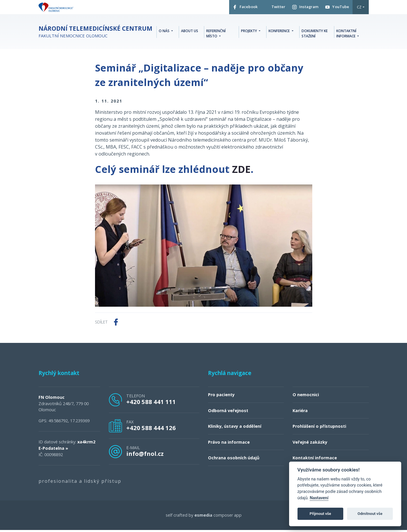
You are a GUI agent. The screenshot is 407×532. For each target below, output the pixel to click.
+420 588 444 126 (151, 430)
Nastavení (319, 498)
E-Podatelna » (53, 450)
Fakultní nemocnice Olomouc (95, 34)
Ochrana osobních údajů (234, 460)
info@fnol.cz (145, 456)
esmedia (203, 517)
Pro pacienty (221, 397)
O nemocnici (306, 397)
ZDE (241, 171)
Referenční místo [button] (216, 35)
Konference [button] (280, 32)
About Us (190, 32)
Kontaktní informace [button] (346, 35)
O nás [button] (165, 32)
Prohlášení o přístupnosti (319, 428)
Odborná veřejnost (228, 413)
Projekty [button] (249, 32)
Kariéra (300, 413)
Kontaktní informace (315, 460)
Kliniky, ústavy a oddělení (235, 428)
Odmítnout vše (370, 514)
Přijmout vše (320, 514)
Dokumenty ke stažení (315, 35)
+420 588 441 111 (151, 404)
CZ (359, 8)
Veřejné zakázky (310, 444)
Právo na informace (229, 444)
